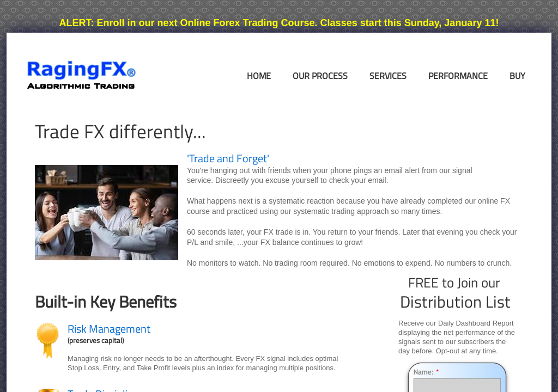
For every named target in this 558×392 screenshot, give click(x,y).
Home (259, 76)
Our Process (320, 76)
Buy (517, 76)
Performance (458, 76)
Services (388, 76)
